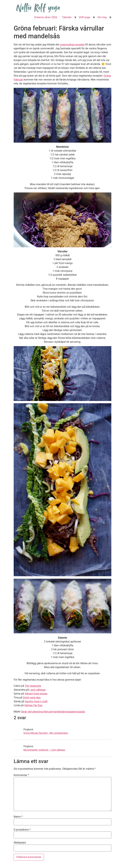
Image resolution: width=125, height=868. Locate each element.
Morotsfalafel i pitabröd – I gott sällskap (44, 750)
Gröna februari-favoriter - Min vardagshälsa (46, 733)
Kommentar (21, 775)
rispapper (71, 712)
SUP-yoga (84, 17)
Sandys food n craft (36, 701)
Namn (18, 817)
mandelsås (59, 712)
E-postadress (22, 830)
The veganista (33, 686)
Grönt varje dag (32, 698)
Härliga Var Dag (33, 705)
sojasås (80, 712)
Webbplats (20, 843)
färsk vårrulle (28, 712)
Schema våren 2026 (46, 17)
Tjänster (67, 17)
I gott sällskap (38, 690)
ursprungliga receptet (72, 45)
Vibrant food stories (36, 694)
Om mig (102, 17)
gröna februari (44, 712)
